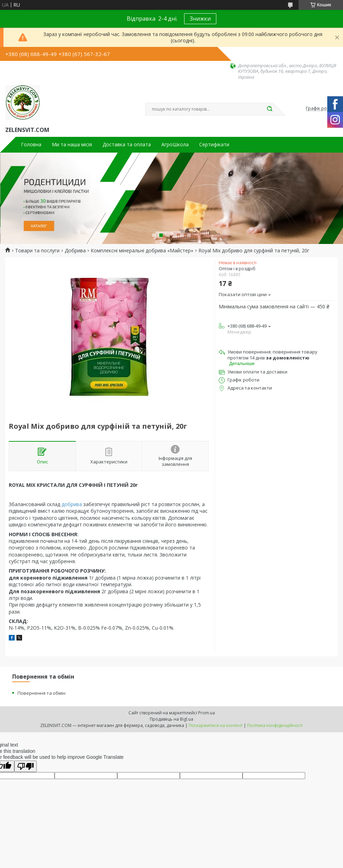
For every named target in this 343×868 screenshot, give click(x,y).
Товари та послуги (37, 251)
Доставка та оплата (127, 145)
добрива (72, 504)
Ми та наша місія (72, 145)
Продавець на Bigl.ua (171, 719)
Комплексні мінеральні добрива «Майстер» (142, 251)
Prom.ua (206, 713)
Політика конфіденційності (275, 725)
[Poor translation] (26, 766)
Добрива (75, 251)
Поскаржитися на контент (216, 725)
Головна (31, 145)
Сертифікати (214, 145)
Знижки (200, 19)
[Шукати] (269, 109)
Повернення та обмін (41, 693)
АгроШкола (175, 145)
